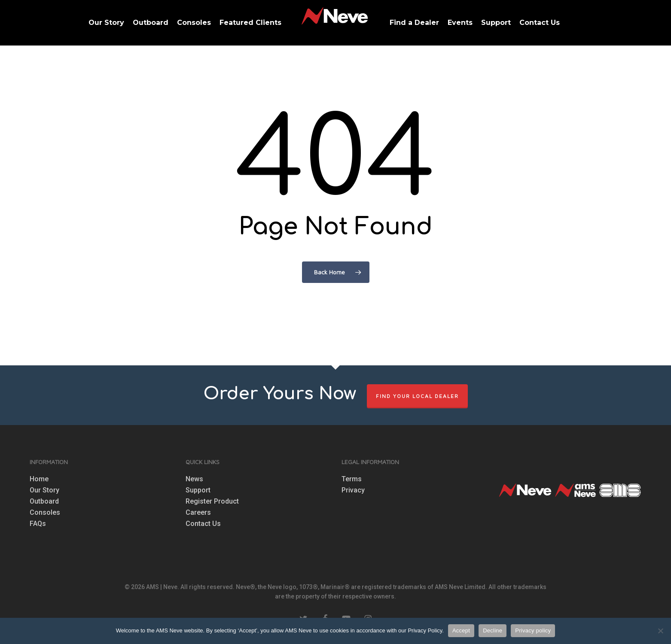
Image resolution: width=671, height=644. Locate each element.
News (194, 479)
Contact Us (203, 524)
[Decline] (660, 631)
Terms (352, 479)
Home (39, 479)
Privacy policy (533, 630)
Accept (461, 630)
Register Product (212, 501)
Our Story (44, 490)
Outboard (44, 501)
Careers (198, 513)
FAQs (38, 524)
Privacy (353, 490)
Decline (493, 630)
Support (198, 490)
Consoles (45, 513)
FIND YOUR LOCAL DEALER (417, 396)
